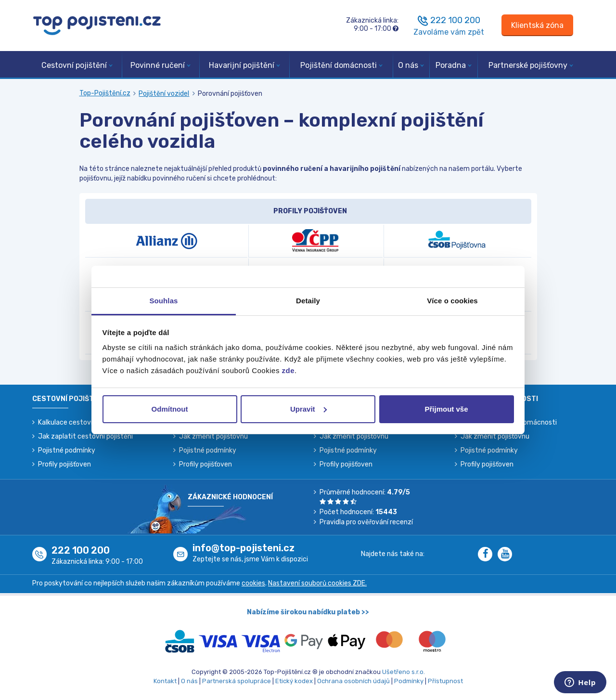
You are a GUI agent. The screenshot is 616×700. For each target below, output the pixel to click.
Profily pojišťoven (64, 464)
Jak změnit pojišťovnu (213, 436)
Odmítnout (170, 409)
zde (289, 370)
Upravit (308, 409)
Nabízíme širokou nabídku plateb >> (308, 612)
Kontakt (165, 681)
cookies (253, 583)
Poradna (454, 65)
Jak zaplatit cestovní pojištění (85, 436)
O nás (411, 65)
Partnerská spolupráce (237, 681)
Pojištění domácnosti (341, 65)
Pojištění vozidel (164, 94)
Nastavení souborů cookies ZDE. (317, 583)
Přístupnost (445, 681)
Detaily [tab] (308, 301)
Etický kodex (294, 681)
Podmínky (409, 681)
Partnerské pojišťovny (531, 65)
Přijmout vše (446, 409)
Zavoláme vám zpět (449, 32)
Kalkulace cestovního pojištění (85, 422)
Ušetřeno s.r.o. (404, 672)
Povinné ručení (160, 65)
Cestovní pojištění (77, 65)
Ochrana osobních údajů (353, 681)
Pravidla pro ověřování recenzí (366, 522)
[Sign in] (537, 25)
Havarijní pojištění (244, 65)
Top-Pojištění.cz (105, 93)
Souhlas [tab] (163, 301)
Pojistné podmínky (67, 450)
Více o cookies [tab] (452, 301)
